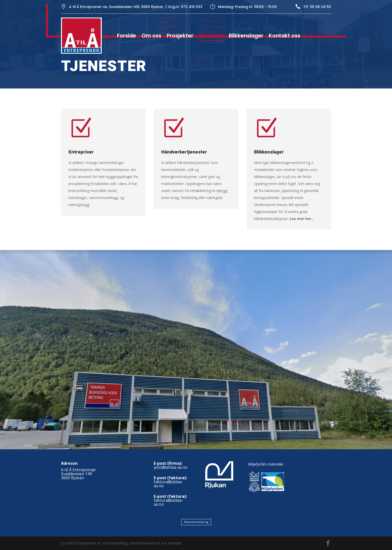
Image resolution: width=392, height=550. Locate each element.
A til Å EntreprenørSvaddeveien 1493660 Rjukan (78, 474)
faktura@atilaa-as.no (168, 484)
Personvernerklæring (196, 522)
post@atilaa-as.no (171, 467)
